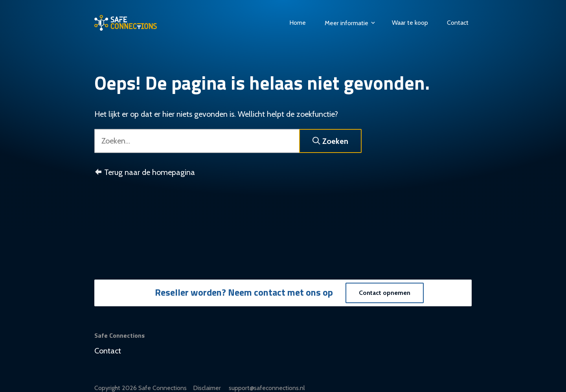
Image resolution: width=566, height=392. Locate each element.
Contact (458, 23)
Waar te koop (410, 23)
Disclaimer (208, 388)
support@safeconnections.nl (267, 388)
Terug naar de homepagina (145, 172)
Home (298, 23)
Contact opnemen (385, 293)
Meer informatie (350, 23)
